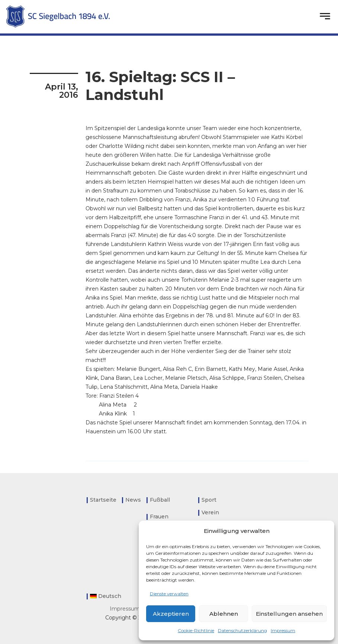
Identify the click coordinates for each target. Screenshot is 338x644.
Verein (210, 512)
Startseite (103, 500)
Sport (209, 500)
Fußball (160, 500)
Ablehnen (224, 614)
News (133, 500)
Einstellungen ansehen (289, 614)
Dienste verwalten (169, 594)
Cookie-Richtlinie (196, 630)
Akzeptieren (171, 614)
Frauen (159, 517)
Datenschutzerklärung (242, 630)
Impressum (283, 630)
